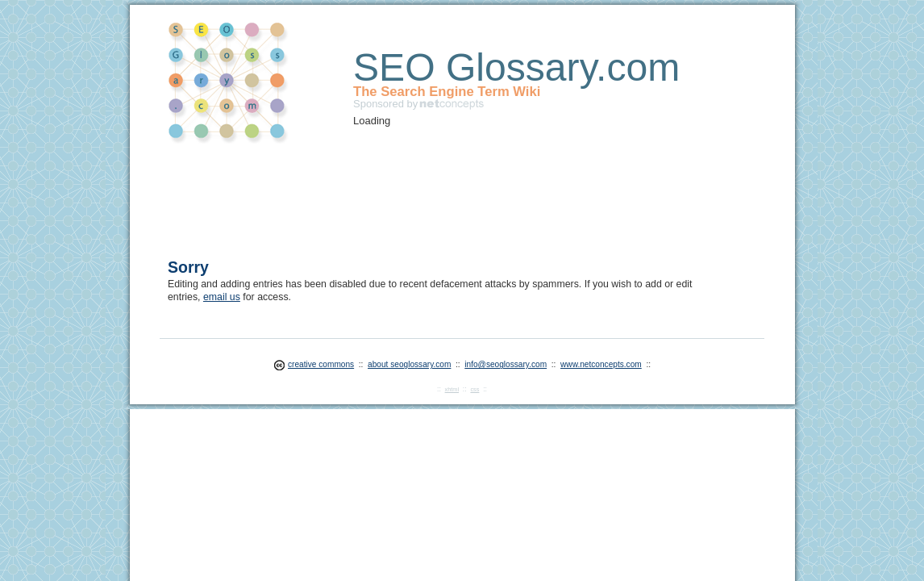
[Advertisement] (461, 190)
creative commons (321, 364)
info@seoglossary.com (506, 364)
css (474, 389)
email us (222, 297)
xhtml (452, 389)
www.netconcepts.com (601, 364)
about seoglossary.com (409, 364)
